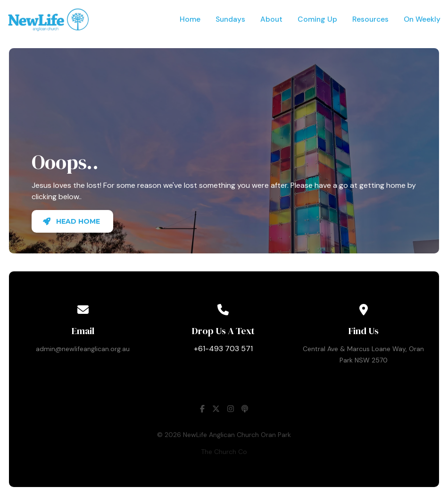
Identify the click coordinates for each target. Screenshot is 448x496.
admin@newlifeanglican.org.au (83, 349)
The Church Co (224, 452)
